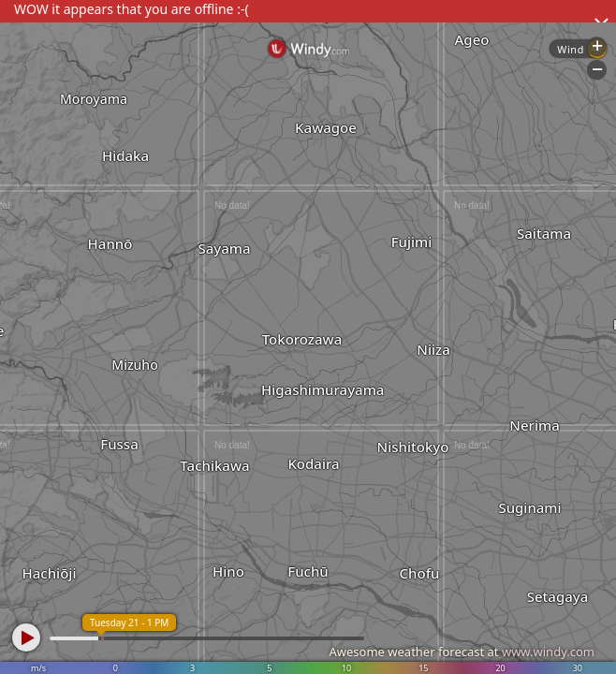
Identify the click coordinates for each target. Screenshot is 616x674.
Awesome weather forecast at (462, 652)
